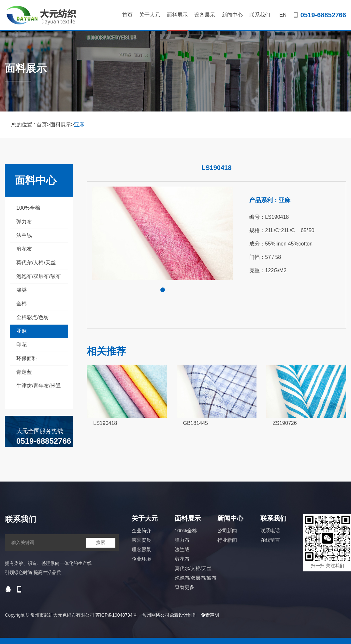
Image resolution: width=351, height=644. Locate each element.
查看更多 (184, 587)
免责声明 (210, 615)
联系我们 (260, 15)
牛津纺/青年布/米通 (39, 386)
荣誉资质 (141, 540)
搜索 (101, 542)
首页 (127, 15)
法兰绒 (24, 235)
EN (283, 15)
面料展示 (177, 21)
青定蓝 (24, 372)
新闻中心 (232, 15)
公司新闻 (227, 531)
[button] (163, 290)
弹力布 (24, 222)
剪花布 (24, 249)
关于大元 (150, 15)
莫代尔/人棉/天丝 (36, 263)
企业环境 (141, 559)
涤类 (22, 290)
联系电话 (270, 531)
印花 (22, 345)
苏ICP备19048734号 (116, 615)
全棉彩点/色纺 (33, 317)
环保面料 (27, 358)
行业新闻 (227, 540)
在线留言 (270, 540)
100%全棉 (28, 208)
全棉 (22, 304)
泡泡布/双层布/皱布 (39, 276)
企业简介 (141, 531)
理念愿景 (141, 549)
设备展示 (205, 15)
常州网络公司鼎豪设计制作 (169, 615)
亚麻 (79, 125)
